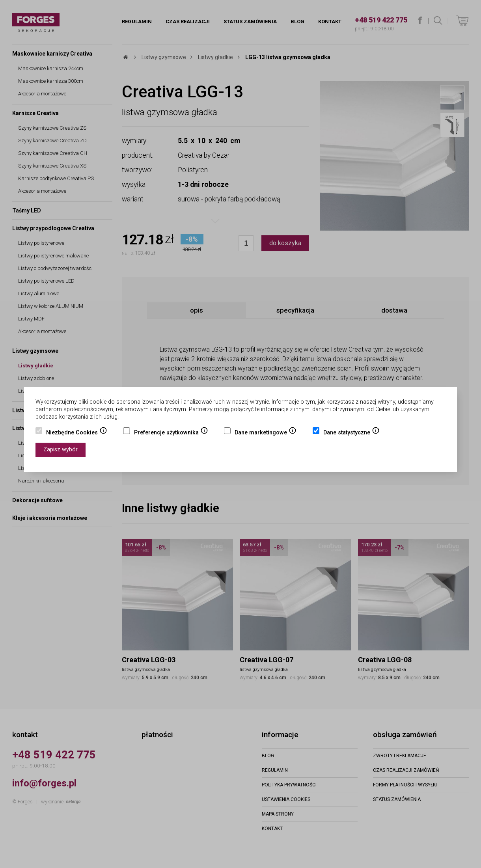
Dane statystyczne (351, 433)
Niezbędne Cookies (77, 433)
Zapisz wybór (61, 450)
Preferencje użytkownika (171, 433)
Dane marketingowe (266, 433)
